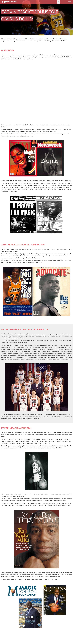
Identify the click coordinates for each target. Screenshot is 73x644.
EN (58, 2)
